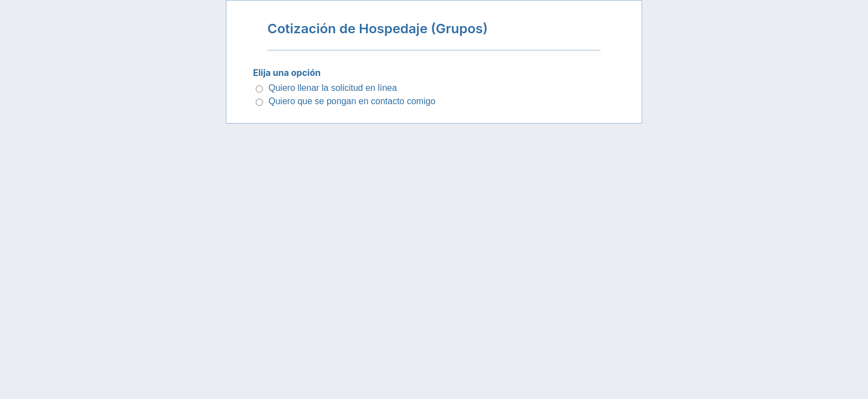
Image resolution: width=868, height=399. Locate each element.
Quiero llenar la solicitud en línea (333, 88)
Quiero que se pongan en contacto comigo (352, 101)
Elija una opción (287, 73)
